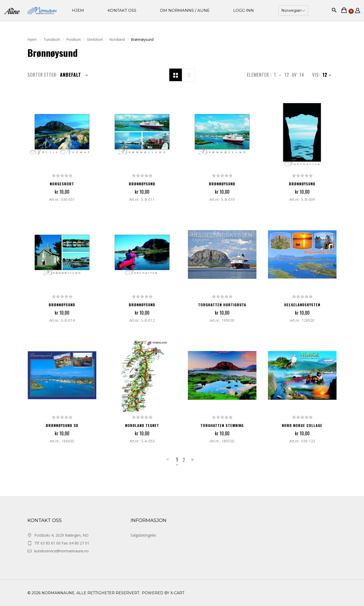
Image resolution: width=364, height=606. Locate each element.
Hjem (33, 39)
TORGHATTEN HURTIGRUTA (222, 305)
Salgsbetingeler (143, 535)
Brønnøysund (142, 184)
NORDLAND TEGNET (142, 425)
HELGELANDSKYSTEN (302, 305)
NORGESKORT (62, 184)
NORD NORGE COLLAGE (302, 425)
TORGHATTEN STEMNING (222, 425)
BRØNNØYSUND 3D (62, 425)
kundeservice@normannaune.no (61, 551)
